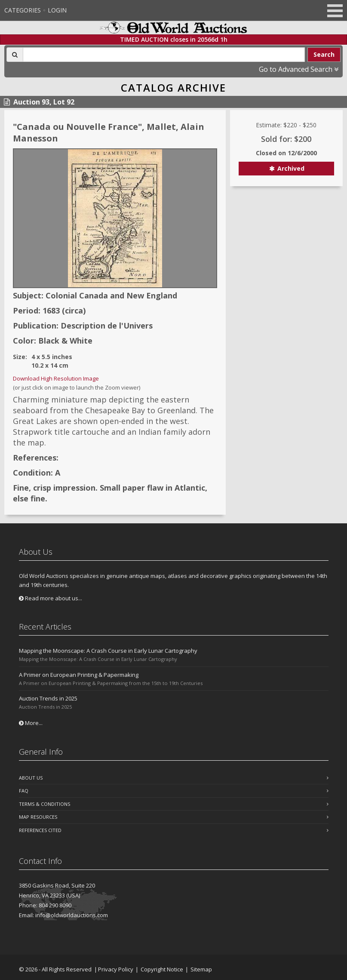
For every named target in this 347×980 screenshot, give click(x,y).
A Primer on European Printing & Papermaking (79, 675)
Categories (23, 10)
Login (57, 10)
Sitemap (201, 969)
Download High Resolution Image (56, 378)
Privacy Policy (116, 969)
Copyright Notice (162, 969)
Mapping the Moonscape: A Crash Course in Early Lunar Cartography (108, 651)
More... (31, 723)
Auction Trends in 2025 (48, 698)
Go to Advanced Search (299, 69)
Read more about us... (51, 598)
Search (324, 54)
